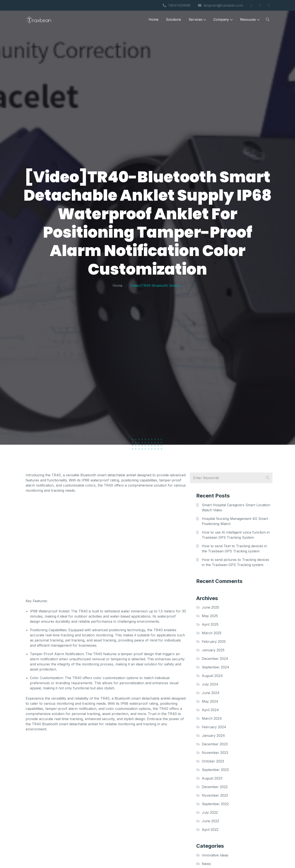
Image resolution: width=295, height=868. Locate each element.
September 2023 (215, 770)
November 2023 (215, 753)
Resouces (250, 20)
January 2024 (213, 736)
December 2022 (215, 787)
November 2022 (215, 795)
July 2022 (210, 812)
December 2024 (215, 659)
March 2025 (212, 633)
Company (223, 20)
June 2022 (210, 821)
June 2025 (210, 607)
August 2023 (212, 778)
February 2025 (214, 641)
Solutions (173, 20)
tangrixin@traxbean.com (221, 5)
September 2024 (215, 667)
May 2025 (210, 616)
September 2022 (215, 804)
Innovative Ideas (215, 855)
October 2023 (213, 761)
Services (197, 20)
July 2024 (210, 684)
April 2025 (210, 624)
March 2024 (212, 718)
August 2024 (212, 676)
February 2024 (214, 727)
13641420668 (177, 5)
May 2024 (210, 701)
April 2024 (210, 710)
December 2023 (215, 744)
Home (153, 20)
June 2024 (211, 693)
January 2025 (213, 650)
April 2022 (210, 830)
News (206, 864)
